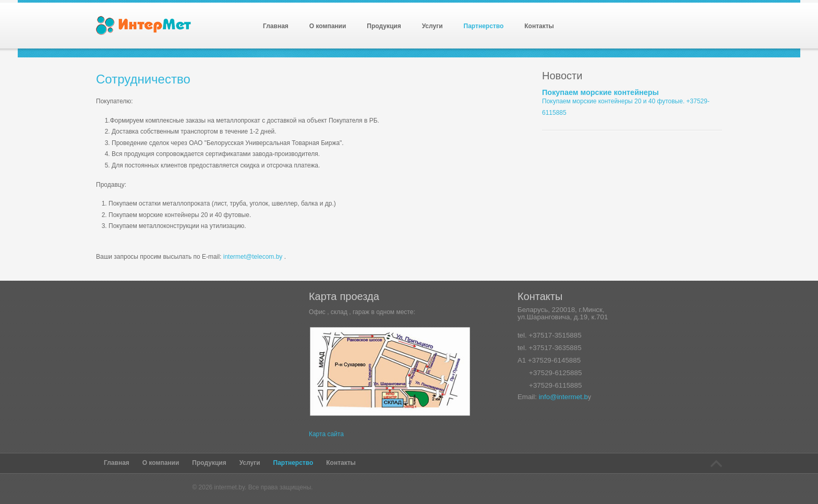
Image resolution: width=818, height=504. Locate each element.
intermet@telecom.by (253, 257)
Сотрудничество (143, 79)
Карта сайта (326, 434)
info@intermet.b (563, 397)
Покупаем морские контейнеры (600, 92)
